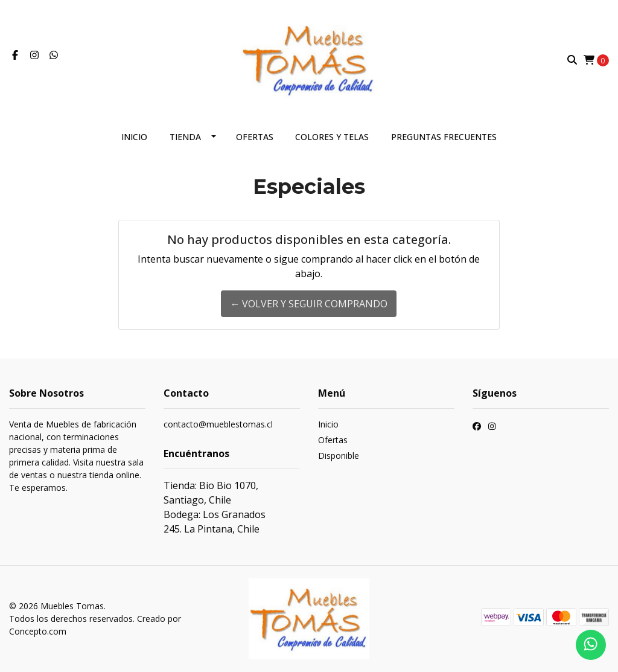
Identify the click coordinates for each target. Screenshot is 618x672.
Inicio (134, 137)
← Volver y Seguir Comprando (309, 304)
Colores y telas (332, 137)
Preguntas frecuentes (444, 137)
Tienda (185, 137)
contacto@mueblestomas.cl (218, 424)
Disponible (339, 456)
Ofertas (255, 137)
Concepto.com (38, 631)
